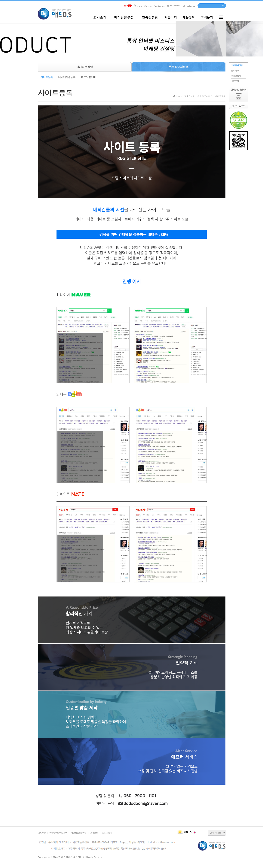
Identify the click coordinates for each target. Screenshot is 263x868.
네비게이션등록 (67, 77)
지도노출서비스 (90, 77)
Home (179, 96)
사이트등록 (47, 77)
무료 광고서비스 (205, 96)
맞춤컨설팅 (190, 96)
